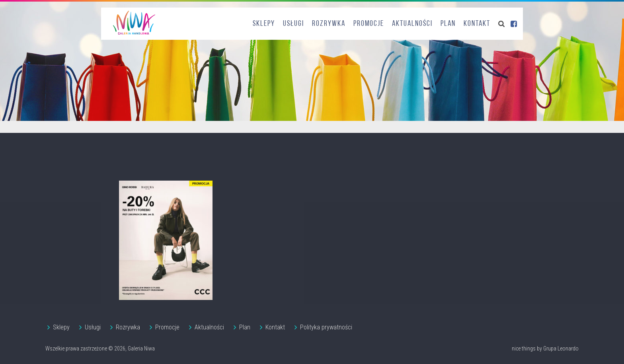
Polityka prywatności (326, 327)
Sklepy (264, 24)
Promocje (369, 24)
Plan (448, 24)
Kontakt (477, 24)
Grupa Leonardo (561, 348)
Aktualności (412, 24)
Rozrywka (329, 24)
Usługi (293, 24)
